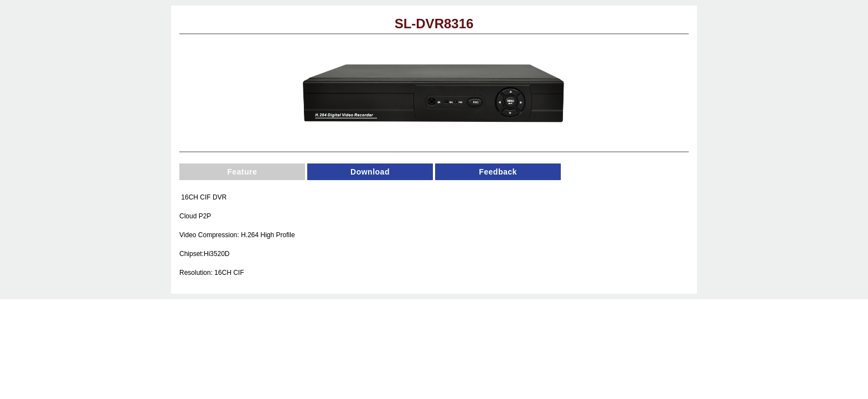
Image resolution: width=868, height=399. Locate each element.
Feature (242, 172)
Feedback (498, 172)
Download (370, 172)
